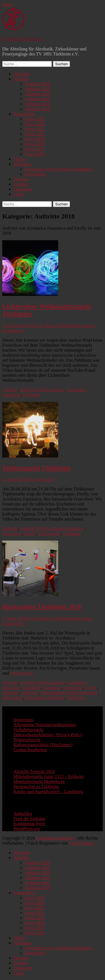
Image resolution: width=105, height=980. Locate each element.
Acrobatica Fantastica (23, 39)
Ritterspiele (13, 698)
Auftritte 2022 (37, 99)
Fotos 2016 (35, 154)
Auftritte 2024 (37, 94)
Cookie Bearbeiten (30, 750)
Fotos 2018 (35, 144)
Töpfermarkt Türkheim (36, 468)
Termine (21, 179)
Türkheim (32, 395)
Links (18, 194)
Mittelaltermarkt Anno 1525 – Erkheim (49, 776)
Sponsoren (23, 189)
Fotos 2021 (35, 134)
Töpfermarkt (49, 533)
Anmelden (23, 814)
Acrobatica (55, 390)
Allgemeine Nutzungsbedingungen (45, 725)
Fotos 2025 (35, 119)
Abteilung (22, 164)
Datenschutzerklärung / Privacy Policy (48, 735)
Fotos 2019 (35, 139)
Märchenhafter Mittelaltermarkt (69, 693)
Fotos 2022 (35, 129)
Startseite (22, 74)
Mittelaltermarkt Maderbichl (39, 781)
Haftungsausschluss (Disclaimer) (43, 745)
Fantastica (52, 688)
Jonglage (10, 693)
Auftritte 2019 (37, 109)
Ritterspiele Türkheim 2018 (42, 607)
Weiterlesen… (23, 673)
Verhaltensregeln (29, 730)
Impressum (23, 720)
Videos (20, 159)
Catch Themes (82, 843)
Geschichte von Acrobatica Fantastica (58, 169)
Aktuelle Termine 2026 (34, 771)
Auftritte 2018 (32, 390)
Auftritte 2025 (37, 89)
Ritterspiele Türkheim (45, 698)
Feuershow (12, 533)
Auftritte (21, 79)
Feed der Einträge (29, 819)
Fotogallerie (24, 114)
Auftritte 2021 (37, 104)
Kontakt (21, 184)
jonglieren (30, 693)
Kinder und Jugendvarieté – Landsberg (48, 791)
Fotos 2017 (35, 149)
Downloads (35, 174)
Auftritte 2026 (37, 84)
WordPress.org (27, 829)
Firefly (30, 533)
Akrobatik (32, 688)
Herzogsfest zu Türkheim (36, 786)
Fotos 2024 (35, 124)
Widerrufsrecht (27, 740)
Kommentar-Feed (29, 824)
